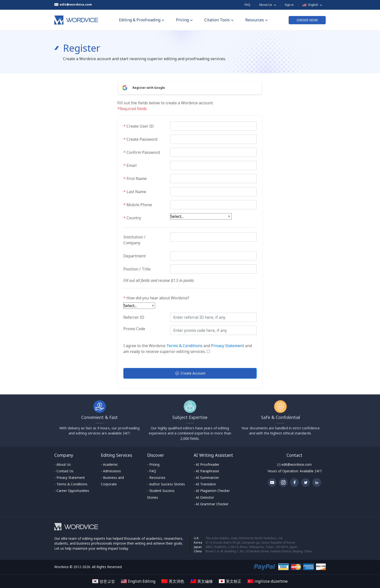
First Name (135, 179)
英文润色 (173, 581)
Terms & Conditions (184, 346)
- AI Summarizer (206, 478)
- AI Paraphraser (206, 471)
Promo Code (134, 329)
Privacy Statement (228, 346)
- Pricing (153, 464)
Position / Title (137, 269)
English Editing (138, 581)
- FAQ (152, 471)
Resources (257, 20)
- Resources (156, 478)
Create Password (140, 139)
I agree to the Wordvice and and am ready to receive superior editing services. (188, 349)
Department (135, 256)
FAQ (247, 5)
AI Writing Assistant (213, 455)
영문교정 (104, 581)
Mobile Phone (138, 205)
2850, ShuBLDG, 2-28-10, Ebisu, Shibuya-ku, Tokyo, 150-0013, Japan (251, 547)
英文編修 (202, 581)
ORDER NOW (307, 20)
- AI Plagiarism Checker (212, 491)
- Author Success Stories (166, 484)
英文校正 (230, 581)
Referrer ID (134, 317)
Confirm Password (142, 152)
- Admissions (111, 471)
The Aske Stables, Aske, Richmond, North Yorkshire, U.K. (244, 538)
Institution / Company (134, 240)
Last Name (135, 192)
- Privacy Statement (70, 478)
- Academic (109, 464)
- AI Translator (205, 484)
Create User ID (139, 126)
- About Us (63, 464)
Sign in (289, 5)
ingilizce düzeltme (268, 581)
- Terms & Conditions (71, 484)
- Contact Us (64, 471)
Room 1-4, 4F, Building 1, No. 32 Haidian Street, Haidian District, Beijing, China (259, 551)
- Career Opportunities (72, 491)
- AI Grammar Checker (211, 504)
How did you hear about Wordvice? (156, 298)
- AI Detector (204, 497)
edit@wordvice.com (296, 464)
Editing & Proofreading (142, 20)
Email (130, 165)
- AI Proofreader (206, 464)
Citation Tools (219, 20)
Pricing (184, 20)
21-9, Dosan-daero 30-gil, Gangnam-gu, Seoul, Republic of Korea (250, 543)
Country (132, 218)
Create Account (190, 373)
